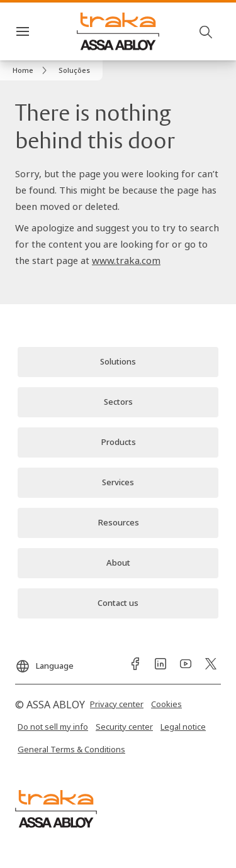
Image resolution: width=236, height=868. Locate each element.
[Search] (206, 31)
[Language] (44, 662)
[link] (32, 70)
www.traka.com (126, 260)
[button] (74, 70)
